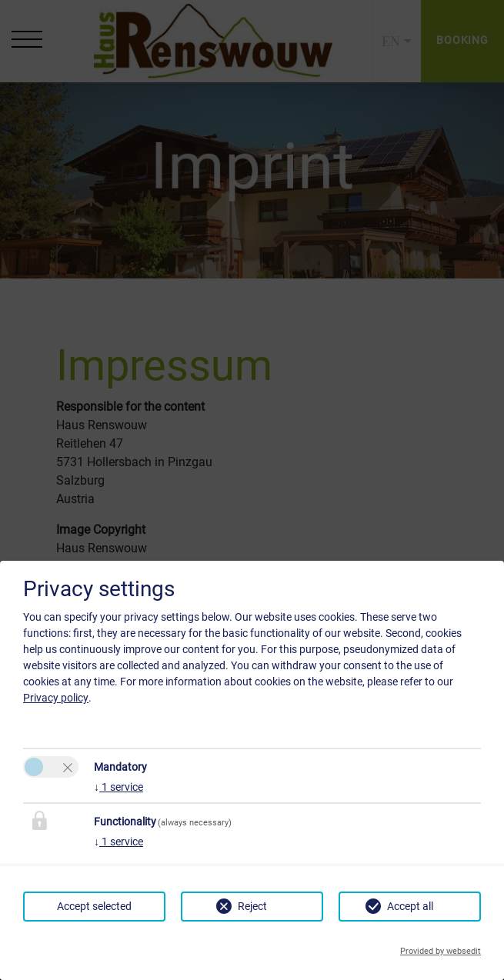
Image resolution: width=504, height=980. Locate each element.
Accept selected (94, 906)
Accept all (410, 906)
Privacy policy (56, 698)
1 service (118, 787)
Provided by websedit (441, 951)
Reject (252, 906)
